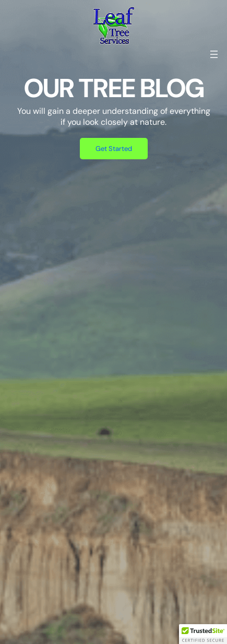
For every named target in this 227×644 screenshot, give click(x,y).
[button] (203, 634)
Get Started (114, 149)
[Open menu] (214, 54)
